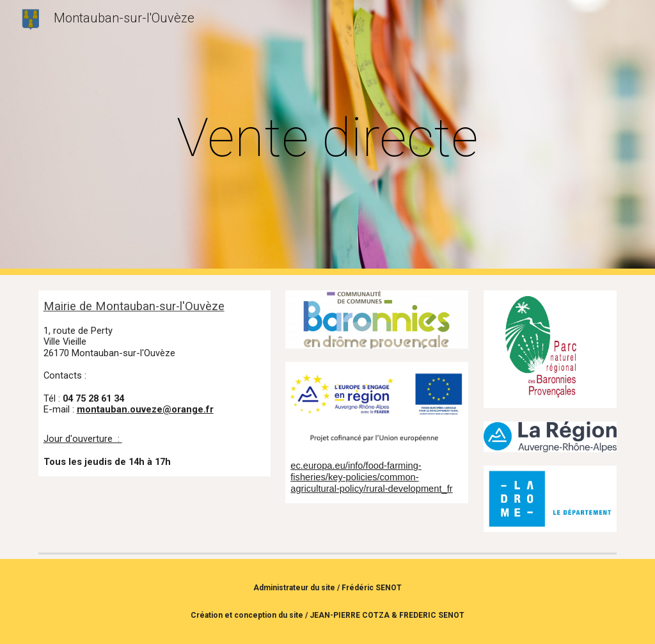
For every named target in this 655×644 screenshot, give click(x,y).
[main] (327, 138)
